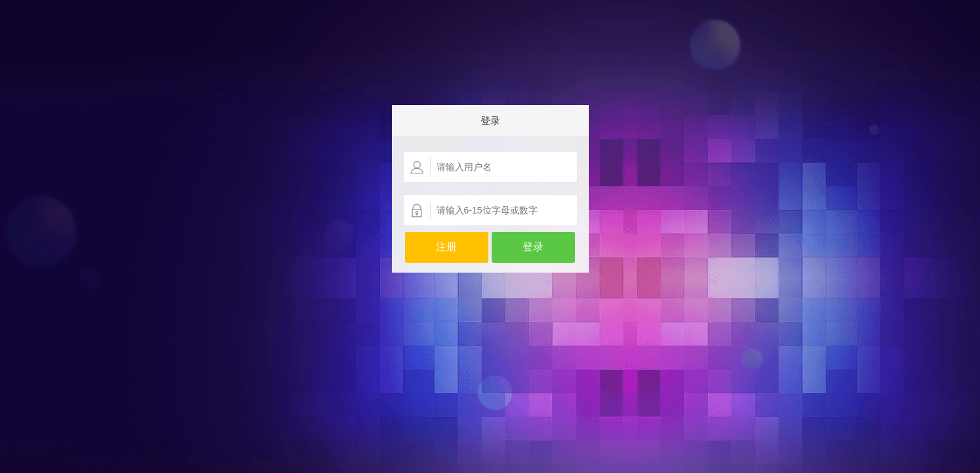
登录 (533, 247)
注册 (446, 247)
